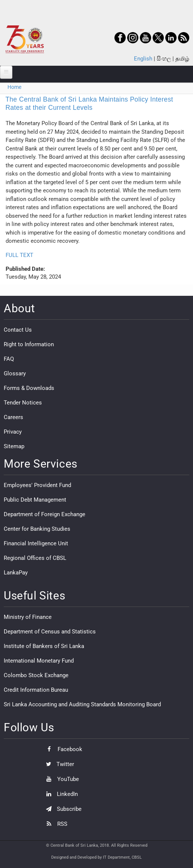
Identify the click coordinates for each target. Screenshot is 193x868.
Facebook (62, 749)
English (143, 59)
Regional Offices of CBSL (35, 558)
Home (14, 87)
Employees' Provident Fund (37, 485)
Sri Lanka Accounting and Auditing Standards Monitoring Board (82, 704)
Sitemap (14, 446)
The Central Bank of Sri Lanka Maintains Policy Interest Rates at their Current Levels (89, 103)
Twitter (58, 764)
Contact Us (18, 330)
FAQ (9, 359)
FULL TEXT (19, 255)
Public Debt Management (35, 500)
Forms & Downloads (29, 388)
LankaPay (16, 573)
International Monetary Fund (39, 661)
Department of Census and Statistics (50, 632)
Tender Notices (23, 403)
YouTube (61, 779)
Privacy (13, 432)
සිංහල (164, 59)
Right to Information (29, 344)
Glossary (15, 373)
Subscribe (62, 809)
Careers (13, 417)
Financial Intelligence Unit (36, 543)
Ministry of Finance (28, 617)
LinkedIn (60, 794)
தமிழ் (182, 59)
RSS (55, 824)
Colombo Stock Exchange (36, 675)
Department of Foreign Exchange (45, 514)
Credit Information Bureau (36, 690)
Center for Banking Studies (37, 529)
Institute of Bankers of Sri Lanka (44, 646)
